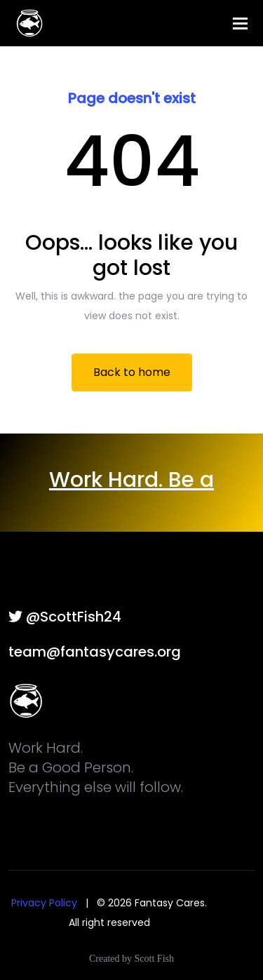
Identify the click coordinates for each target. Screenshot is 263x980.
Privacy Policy (44, 903)
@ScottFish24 (65, 617)
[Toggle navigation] (240, 24)
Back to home (132, 372)
